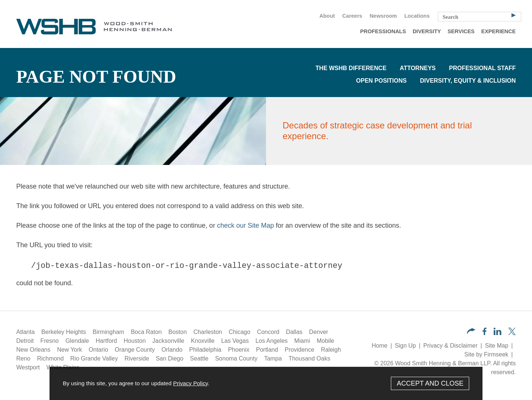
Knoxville (203, 341)
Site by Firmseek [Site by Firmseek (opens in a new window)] (486, 354)
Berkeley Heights (64, 332)
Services (461, 31)
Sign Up (405, 346)
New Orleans (33, 350)
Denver (319, 332)
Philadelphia (205, 350)
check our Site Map (245, 225)
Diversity (427, 31)
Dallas (294, 332)
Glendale (77, 341)
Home (380, 346)
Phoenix (239, 350)
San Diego (170, 358)
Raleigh (331, 350)
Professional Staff (482, 68)
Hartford (106, 341)
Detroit (25, 341)
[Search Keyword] (480, 17)
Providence (300, 350)
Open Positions (381, 81)
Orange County (135, 350)
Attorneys (418, 68)
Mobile (325, 341)
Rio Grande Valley (94, 358)
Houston (135, 341)
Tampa (273, 358)
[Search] (514, 15)
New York (69, 350)
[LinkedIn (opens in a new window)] (497, 333)
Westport (28, 367)
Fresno (50, 341)
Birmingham (108, 332)
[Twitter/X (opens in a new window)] (512, 333)
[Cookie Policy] (266, 383)
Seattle (199, 358)
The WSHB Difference (351, 68)
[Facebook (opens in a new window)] (485, 333)
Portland (267, 350)
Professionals (383, 31)
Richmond (50, 358)
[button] (471, 332)
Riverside (137, 358)
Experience (499, 31)
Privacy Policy (190, 383)
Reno (23, 358)
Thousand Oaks (309, 358)
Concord (268, 332)
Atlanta (25, 332)
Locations (417, 16)
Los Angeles (271, 341)
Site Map (497, 346)
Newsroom (383, 16)
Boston (178, 332)
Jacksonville (168, 341)
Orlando (172, 350)
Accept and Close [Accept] (430, 383)
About (327, 16)
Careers (352, 16)
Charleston (208, 332)
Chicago (240, 332)
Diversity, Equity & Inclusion (468, 81)
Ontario (98, 350)
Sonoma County (236, 358)
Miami (302, 341)
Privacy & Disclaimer (451, 346)
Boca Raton (146, 332)
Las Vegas (235, 341)
